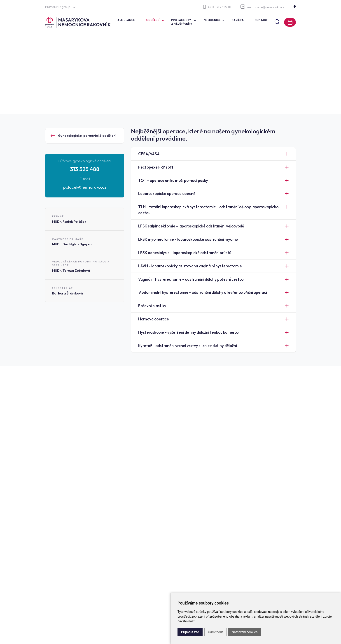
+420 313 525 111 (217, 7)
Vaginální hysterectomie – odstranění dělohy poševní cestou (191, 279)
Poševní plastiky (152, 306)
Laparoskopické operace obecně (167, 193)
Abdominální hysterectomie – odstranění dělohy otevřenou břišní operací (203, 292)
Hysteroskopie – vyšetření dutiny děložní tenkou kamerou (188, 332)
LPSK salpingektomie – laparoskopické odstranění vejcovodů (191, 226)
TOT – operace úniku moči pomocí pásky (173, 180)
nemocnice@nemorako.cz (262, 7)
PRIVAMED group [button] (60, 7)
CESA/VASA (149, 154)
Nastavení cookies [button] (245, 632)
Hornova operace (154, 319)
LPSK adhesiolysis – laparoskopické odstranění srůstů (185, 253)
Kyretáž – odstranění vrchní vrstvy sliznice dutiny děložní (188, 346)
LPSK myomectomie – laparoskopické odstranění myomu (188, 239)
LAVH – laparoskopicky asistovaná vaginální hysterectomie (190, 266)
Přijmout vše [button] (190, 632)
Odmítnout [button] (215, 632)
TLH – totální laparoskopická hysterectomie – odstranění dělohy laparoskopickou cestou (209, 210)
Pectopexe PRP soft (156, 167)
